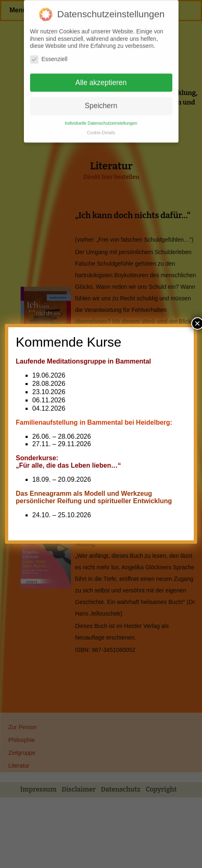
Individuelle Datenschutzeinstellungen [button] (101, 120)
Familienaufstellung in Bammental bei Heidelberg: (94, 422)
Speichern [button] (101, 102)
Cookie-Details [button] (101, 129)
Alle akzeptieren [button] (101, 79)
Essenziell (49, 56)
